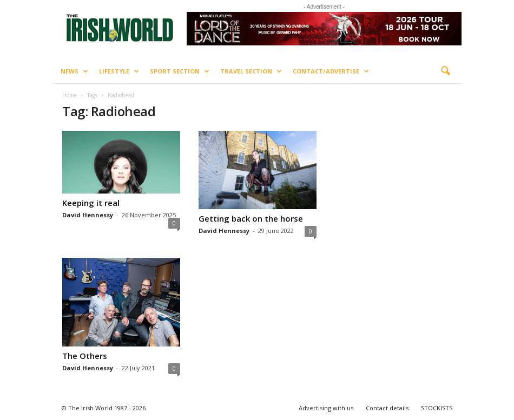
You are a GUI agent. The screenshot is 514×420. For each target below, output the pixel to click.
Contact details (387, 408)
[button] (445, 71)
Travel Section (251, 71)
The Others (85, 356)
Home (70, 95)
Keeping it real (91, 203)
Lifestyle (119, 71)
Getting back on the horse (251, 218)
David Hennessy (88, 215)
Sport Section (180, 71)
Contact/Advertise (331, 71)
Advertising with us (326, 408)
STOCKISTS (437, 408)
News (74, 71)
